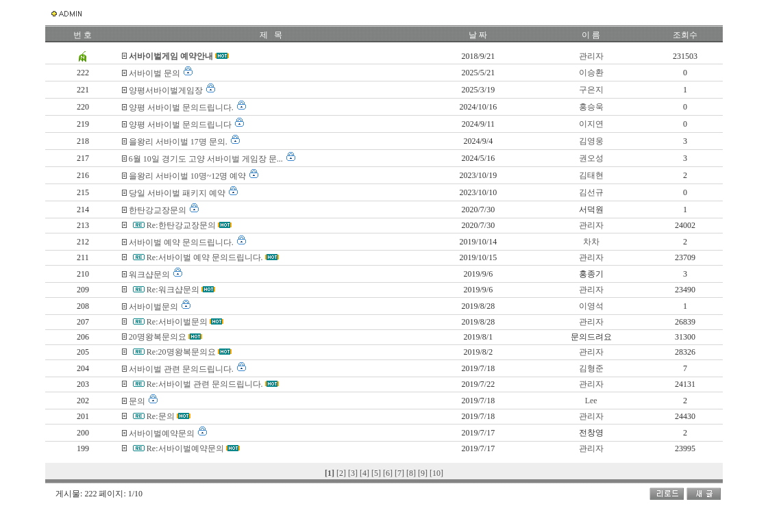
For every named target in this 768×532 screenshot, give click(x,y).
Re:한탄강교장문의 (182, 225)
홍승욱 (591, 107)
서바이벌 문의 (156, 73)
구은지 (591, 90)
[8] (412, 473)
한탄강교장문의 (159, 210)
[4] (366, 473)
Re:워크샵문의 (174, 290)
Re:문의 (162, 416)
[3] (354, 473)
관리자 (591, 56)
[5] (377, 473)
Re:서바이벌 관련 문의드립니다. (206, 384)
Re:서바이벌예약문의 (186, 448)
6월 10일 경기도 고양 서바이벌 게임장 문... (207, 159)
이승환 (591, 73)
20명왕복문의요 (159, 337)
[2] (342, 473)
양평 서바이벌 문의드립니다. (182, 107)
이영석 (591, 306)
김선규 (591, 192)
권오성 (591, 158)
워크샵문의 (150, 275)
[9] (424, 473)
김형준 (591, 368)
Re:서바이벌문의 (178, 322)
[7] (400, 473)
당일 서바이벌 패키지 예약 (178, 193)
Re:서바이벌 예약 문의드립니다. (206, 257)
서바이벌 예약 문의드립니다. (182, 242)
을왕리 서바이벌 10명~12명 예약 (189, 176)
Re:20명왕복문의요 (182, 352)
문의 (138, 401)
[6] (389, 473)
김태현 (591, 175)
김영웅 (591, 141)
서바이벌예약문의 (163, 433)
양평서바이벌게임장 (167, 90)
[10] (436, 473)
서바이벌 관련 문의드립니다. (182, 369)
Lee (591, 401)
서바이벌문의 (154, 307)
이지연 (591, 124)
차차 (591, 242)
